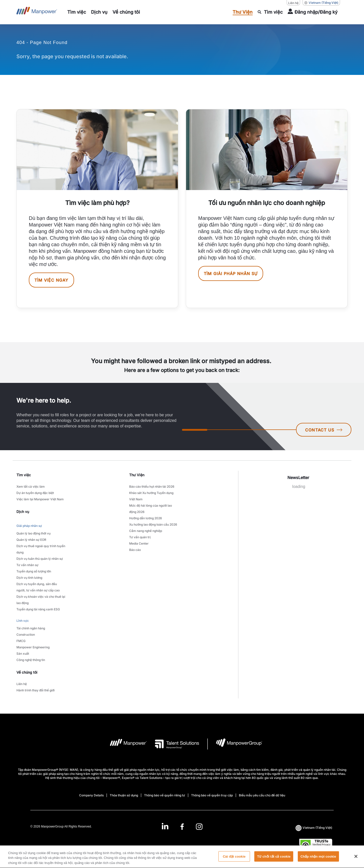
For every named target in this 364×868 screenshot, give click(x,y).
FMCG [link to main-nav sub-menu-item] (21, 641)
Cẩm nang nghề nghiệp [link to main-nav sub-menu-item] (146, 531)
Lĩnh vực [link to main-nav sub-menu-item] (23, 621)
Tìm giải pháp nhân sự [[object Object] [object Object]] (231, 274)
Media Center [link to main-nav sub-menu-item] (139, 543)
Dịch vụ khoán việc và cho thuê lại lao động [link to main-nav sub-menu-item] (41, 600)
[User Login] (313, 12)
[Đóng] (356, 859)
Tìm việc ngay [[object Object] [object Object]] (51, 280)
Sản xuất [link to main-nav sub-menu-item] (23, 654)
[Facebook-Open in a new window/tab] (182, 827)
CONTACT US (324, 430)
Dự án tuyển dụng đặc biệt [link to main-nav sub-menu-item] (35, 493)
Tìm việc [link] (24, 475)
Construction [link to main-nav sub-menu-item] (26, 635)
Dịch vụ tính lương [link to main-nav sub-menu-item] (29, 578)
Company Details (91, 795)
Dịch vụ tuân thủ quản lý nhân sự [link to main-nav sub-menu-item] (40, 559)
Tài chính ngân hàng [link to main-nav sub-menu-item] (31, 628)
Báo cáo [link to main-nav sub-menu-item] (135, 550)
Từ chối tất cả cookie (274, 859)
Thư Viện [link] (137, 475)
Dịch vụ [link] (23, 512)
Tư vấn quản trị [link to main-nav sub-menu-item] (140, 537)
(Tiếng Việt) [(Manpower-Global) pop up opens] (321, 3)
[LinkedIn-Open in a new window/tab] (165, 826)
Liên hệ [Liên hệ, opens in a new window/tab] (293, 3)
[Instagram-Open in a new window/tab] (199, 827)
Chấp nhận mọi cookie (318, 859)
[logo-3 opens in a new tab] (173, 744)
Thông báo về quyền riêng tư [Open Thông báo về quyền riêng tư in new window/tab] (165, 795)
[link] (182, 827)
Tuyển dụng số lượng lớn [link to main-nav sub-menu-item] (34, 571)
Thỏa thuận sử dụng (124, 795)
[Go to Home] (37, 12)
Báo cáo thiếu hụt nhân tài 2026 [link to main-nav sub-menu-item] (152, 487)
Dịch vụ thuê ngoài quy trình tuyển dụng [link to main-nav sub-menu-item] (41, 549)
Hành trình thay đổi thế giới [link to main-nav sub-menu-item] (36, 690)
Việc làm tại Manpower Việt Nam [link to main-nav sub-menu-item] (40, 499)
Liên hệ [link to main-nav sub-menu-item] (22, 684)
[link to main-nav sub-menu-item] (77, 12)
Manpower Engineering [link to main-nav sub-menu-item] (33, 647)
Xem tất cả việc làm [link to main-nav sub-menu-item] (31, 487)
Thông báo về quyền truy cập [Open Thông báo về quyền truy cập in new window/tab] (212, 795)
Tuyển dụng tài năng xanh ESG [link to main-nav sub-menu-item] (38, 609)
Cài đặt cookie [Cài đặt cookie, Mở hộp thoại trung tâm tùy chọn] (234, 859)
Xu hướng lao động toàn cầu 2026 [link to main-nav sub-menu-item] (153, 524)
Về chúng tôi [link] (27, 672)
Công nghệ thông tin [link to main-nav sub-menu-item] (31, 660)
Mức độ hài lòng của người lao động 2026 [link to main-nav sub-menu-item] (151, 509)
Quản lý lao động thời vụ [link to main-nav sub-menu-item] (33, 533)
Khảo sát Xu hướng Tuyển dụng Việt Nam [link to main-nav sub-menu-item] (151, 496)
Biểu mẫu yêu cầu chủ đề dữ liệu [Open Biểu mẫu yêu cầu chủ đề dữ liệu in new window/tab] (262, 795)
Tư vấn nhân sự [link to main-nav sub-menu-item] (27, 565)
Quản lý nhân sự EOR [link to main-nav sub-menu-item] (31, 540)
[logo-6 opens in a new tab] (235, 744)
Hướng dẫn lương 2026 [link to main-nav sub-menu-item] (146, 518)
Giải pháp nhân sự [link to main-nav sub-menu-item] (29, 526)
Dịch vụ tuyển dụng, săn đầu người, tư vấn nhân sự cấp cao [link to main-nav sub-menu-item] (38, 587)
